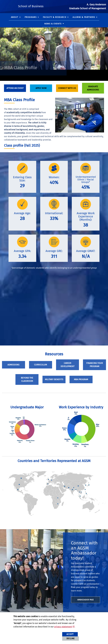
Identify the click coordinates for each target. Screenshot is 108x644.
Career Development (68, 365)
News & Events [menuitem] (53, 24)
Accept (70, 634)
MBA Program (81, 379)
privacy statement (63, 627)
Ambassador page (85, 600)
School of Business (41, 6)
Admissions (13, 365)
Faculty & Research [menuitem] (55, 17)
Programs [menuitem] (31, 17)
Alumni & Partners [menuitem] (84, 17)
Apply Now (41, 88)
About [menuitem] (15, 17)
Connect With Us (67, 88)
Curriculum (40, 365)
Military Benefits (54, 379)
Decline (71, 638)
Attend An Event (15, 88)
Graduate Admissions (93, 88)
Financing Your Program (95, 365)
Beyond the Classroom (27, 379)
